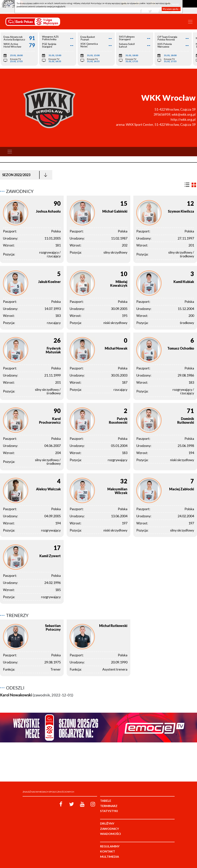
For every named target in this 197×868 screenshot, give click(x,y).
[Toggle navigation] (190, 22)
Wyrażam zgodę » (171, 9)
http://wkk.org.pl (183, 119)
